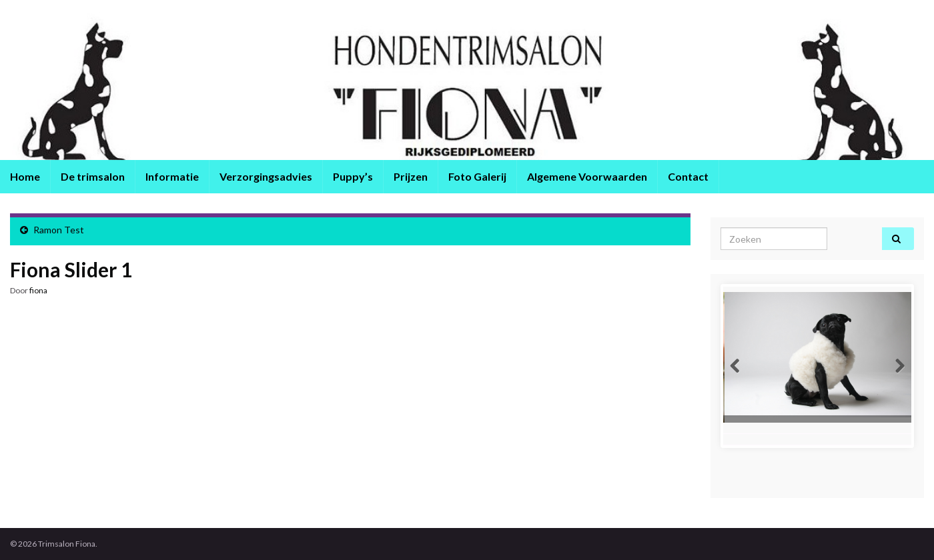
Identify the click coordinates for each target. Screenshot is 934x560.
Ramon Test (59, 230)
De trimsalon (93, 176)
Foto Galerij (477, 176)
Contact (688, 176)
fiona (38, 290)
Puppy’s (353, 176)
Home (25, 176)
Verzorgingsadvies (266, 176)
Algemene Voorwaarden (587, 176)
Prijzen (411, 176)
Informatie (172, 176)
